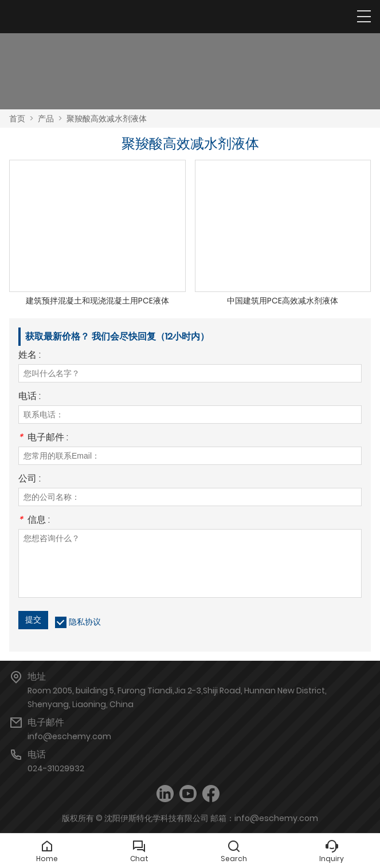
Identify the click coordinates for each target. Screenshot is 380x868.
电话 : (30, 397)
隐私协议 (85, 622)
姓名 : (30, 356)
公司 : (30, 480)
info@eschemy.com (69, 736)
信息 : (34, 521)
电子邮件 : (43, 438)
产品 (46, 119)
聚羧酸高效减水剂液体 (107, 119)
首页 (17, 119)
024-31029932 (56, 768)
